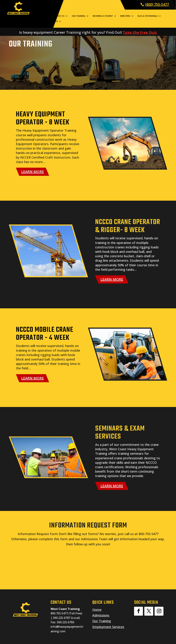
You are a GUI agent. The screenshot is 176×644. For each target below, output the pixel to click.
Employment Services (108, 627)
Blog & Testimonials (148, 16)
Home (49, 16)
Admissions (101, 615)
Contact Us (52, 21)
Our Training (79, 16)
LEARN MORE (33, 172)
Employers (125, 16)
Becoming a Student (103, 16)
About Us (60, 16)
